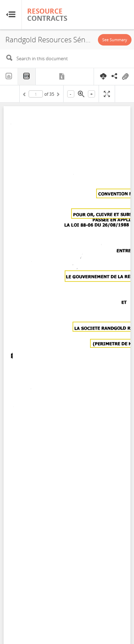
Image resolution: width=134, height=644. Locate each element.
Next (58, 95)
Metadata (62, 76)
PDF (27, 77)
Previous (25, 95)
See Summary (115, 40)
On (125, 77)
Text (9, 76)
